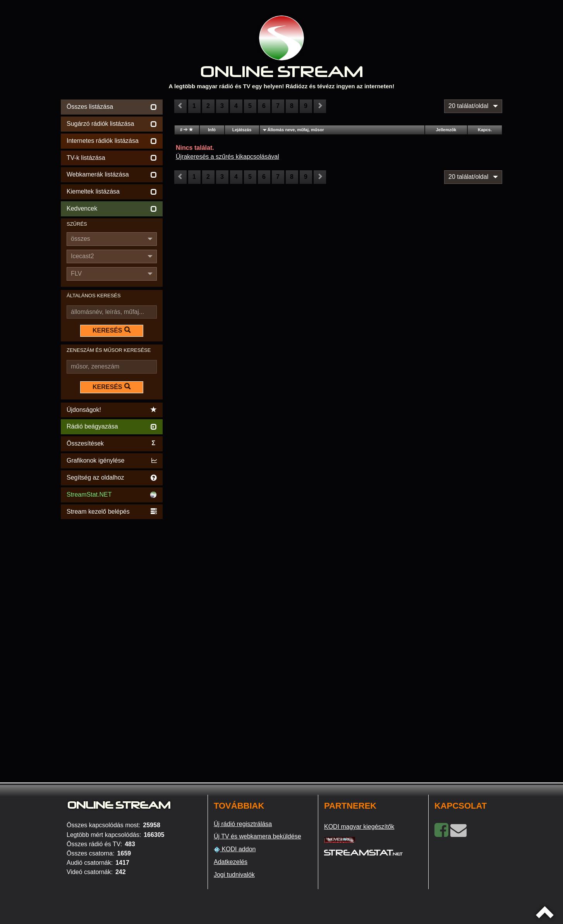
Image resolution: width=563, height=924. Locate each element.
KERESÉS (112, 330)
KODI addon (235, 849)
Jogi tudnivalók (234, 875)
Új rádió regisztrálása (243, 824)
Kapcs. (485, 130)
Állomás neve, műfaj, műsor (296, 130)
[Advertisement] (112, 637)
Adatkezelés (231, 862)
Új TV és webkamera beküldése (257, 836)
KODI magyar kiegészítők (359, 827)
